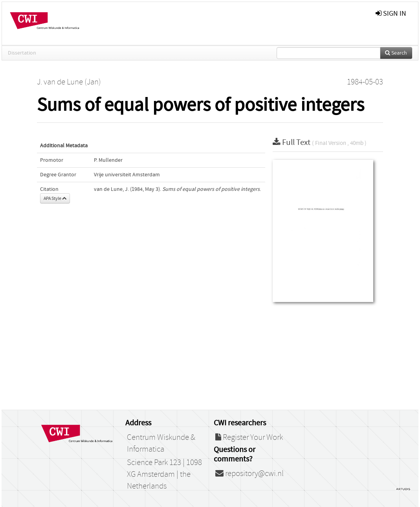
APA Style (55, 198)
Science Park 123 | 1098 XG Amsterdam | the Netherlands (164, 474)
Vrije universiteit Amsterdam (127, 175)
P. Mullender (108, 160)
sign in (391, 14)
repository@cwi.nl (249, 474)
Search (396, 53)
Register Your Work (249, 437)
